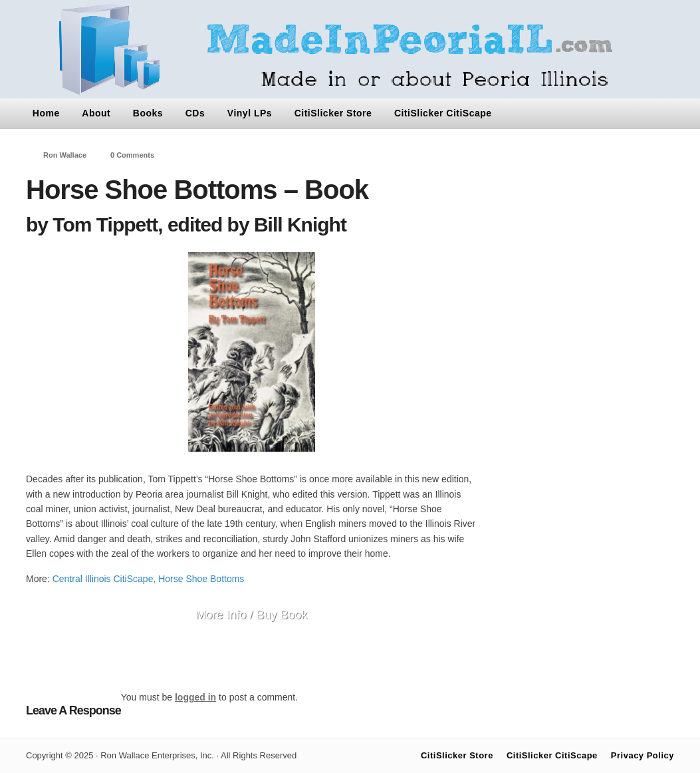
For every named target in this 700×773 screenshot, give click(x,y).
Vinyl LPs (250, 113)
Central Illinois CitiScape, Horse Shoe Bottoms (149, 579)
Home (46, 113)
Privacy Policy (642, 755)
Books (148, 113)
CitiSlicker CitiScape (443, 113)
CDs (195, 113)
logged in (195, 697)
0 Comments (132, 155)
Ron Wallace (65, 155)
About (96, 113)
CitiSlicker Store (333, 113)
